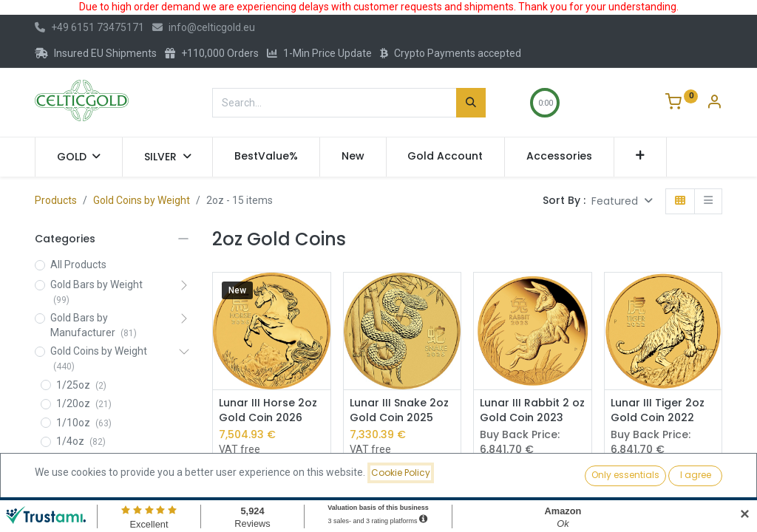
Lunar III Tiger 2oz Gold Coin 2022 (658, 410)
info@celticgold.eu (204, 27)
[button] (641, 157)
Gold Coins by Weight (142, 200)
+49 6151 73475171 (89, 27)
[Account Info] (714, 103)
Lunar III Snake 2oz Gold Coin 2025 (399, 410)
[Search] (471, 103)
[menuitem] (266, 157)
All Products (78, 265)
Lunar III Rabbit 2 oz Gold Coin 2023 (532, 410)
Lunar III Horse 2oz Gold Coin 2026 (268, 410)
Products (56, 200)
